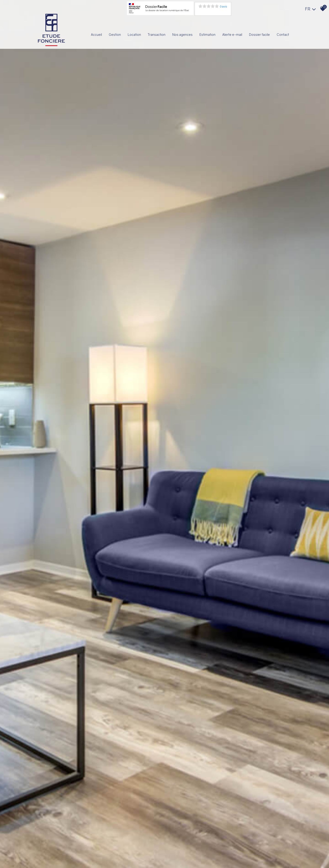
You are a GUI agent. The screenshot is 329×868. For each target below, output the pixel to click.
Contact (283, 35)
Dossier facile (259, 35)
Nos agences (182, 35)
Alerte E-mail (232, 35)
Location (134, 35)
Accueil (96, 35)
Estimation (207, 35)
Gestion (115, 35)
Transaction (157, 35)
